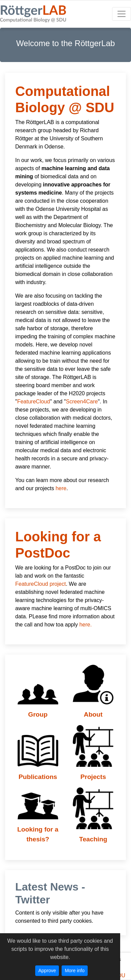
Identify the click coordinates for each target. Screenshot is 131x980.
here (61, 488)
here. (85, 625)
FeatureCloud (34, 402)
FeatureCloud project (40, 584)
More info (74, 971)
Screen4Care (82, 402)
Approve (47, 971)
